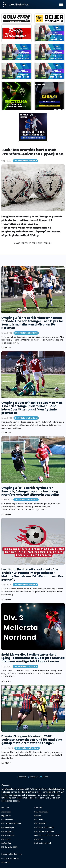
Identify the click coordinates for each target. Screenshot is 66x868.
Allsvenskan (6, 812)
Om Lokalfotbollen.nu (10, 858)
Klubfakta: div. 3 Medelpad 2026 (47, 835)
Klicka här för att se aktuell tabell (33, 243)
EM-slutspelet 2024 (9, 847)
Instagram (33, 777)
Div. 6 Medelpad (8, 835)
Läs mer (6, 348)
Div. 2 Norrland (7, 820)
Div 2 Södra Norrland (43, 843)
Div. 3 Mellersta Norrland (25, 161)
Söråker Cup (6, 843)
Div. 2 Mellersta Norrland (44, 831)
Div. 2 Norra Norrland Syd (44, 827)
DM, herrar (6, 839)
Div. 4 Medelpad (8, 827)
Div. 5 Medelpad (8, 831)
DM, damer (39, 839)
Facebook (21, 777)
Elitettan (38, 816)
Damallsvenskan (41, 812)
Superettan (6, 816)
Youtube (45, 777)
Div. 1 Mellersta (40, 824)
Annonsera (6, 862)
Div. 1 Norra (39, 820)
